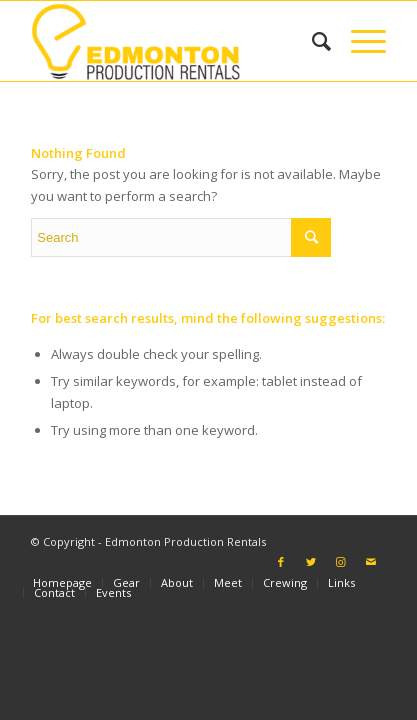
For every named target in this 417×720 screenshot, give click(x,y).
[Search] (311, 41)
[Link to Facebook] (281, 562)
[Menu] (358, 41)
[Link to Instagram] (341, 562)
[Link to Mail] (371, 562)
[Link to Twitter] (311, 562)
